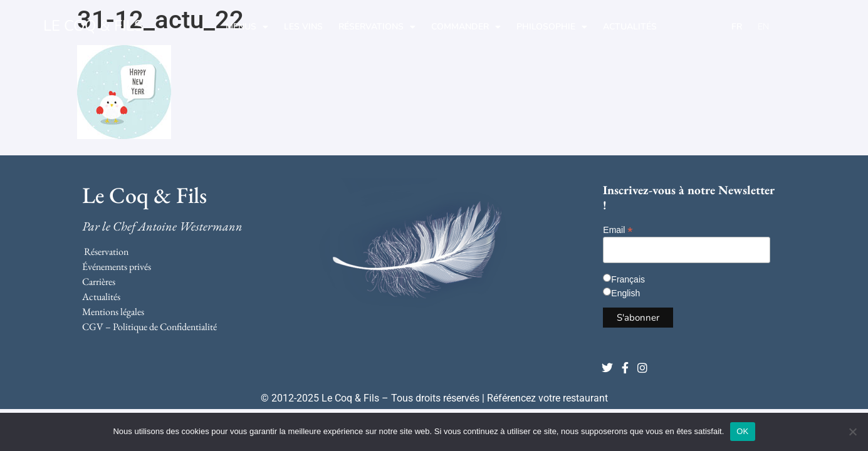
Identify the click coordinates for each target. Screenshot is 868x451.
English (625, 293)
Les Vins (303, 27)
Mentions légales (113, 312)
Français (628, 279)
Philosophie (552, 27)
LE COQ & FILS (93, 26)
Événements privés (117, 267)
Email (618, 230)
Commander (466, 27)
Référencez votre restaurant (547, 398)
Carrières (99, 282)
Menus (247, 27)
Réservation (106, 251)
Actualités (630, 27)
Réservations (377, 27)
